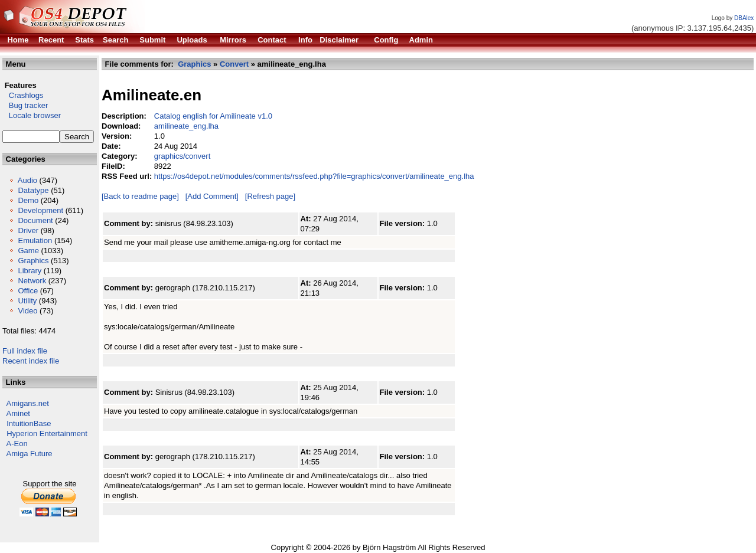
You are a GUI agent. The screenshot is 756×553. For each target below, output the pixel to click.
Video (27, 311)
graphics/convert (182, 156)
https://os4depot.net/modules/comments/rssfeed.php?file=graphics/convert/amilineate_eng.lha (314, 176)
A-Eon (17, 444)
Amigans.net (28, 403)
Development (40, 210)
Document (35, 220)
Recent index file (31, 361)
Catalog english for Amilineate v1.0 (213, 116)
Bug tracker (25, 105)
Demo (28, 200)
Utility (27, 301)
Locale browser (32, 115)
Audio (27, 180)
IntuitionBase (29, 423)
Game (28, 251)
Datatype (33, 190)
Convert (234, 64)
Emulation (35, 240)
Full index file (25, 351)
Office (28, 291)
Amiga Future (30, 454)
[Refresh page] (270, 196)
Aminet (18, 413)
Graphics (33, 261)
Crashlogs (23, 95)
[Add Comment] (212, 196)
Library (30, 271)
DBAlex (744, 18)
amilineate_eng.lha (186, 126)
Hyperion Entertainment (47, 433)
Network (32, 281)
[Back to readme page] (140, 196)
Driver (28, 230)
